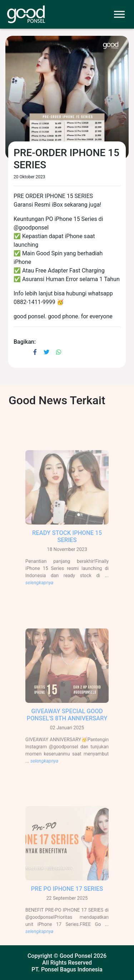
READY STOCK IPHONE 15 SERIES (67, 540)
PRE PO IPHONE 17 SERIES (67, 893)
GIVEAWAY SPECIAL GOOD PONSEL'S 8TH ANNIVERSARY (67, 719)
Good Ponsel (76, 956)
